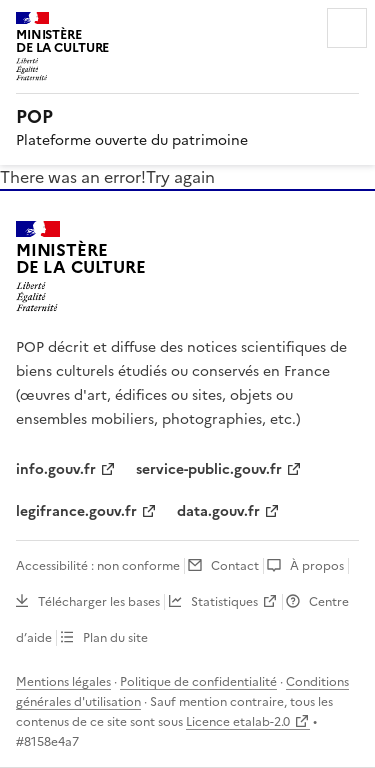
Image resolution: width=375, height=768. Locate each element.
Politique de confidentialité (198, 682)
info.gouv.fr (56, 469)
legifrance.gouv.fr (76, 511)
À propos (317, 566)
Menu (347, 28)
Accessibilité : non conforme (98, 566)
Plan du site (115, 638)
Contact (235, 566)
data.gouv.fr (218, 511)
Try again (180, 177)
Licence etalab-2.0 (238, 722)
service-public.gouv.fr (209, 469)
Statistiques (224, 602)
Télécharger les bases (99, 602)
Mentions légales (63, 682)
